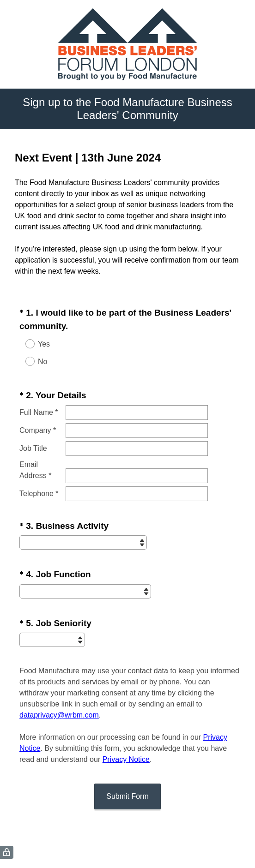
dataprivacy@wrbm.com (59, 715)
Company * (38, 430)
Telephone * (39, 494)
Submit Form (127, 796)
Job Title (33, 448)
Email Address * (35, 470)
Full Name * (39, 412)
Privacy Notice (126, 759)
